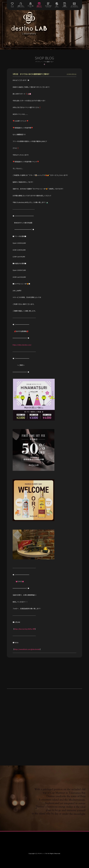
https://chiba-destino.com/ (22, 345)
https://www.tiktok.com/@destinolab (27, 649)
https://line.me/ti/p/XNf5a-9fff (25, 629)
